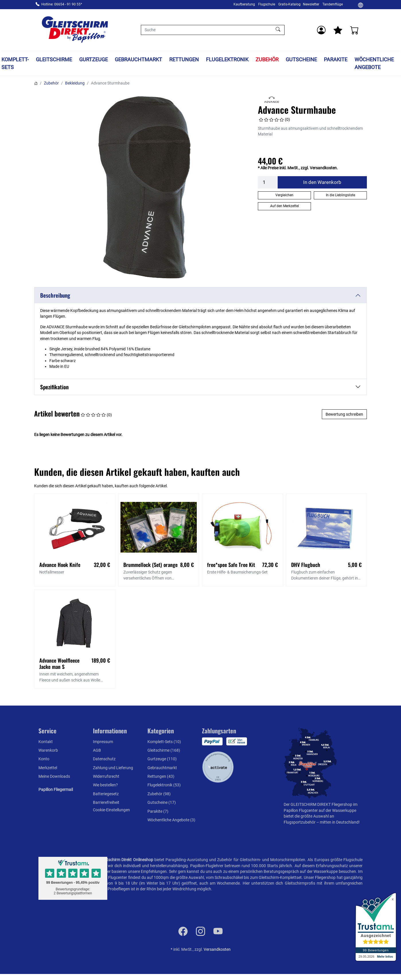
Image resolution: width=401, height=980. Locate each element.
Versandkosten (217, 949)
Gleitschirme (54, 59)
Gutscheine (301, 59)
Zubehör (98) (159, 794)
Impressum (103, 742)
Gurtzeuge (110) (162, 759)
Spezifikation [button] (54, 387)
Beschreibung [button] (55, 295)
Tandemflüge (333, 4)
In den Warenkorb (322, 182)
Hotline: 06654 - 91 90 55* (62, 4)
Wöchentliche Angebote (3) (171, 820)
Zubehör (267, 59)
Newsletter (311, 4)
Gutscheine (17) (162, 802)
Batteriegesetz (106, 794)
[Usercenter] (321, 30)
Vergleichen (284, 195)
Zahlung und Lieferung (113, 768)
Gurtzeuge (94, 59)
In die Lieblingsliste (340, 195)
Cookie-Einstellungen (111, 810)
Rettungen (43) (161, 776)
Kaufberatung (244, 4)
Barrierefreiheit (106, 802)
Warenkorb (48, 750)
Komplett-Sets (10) (164, 742)
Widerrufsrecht (106, 776)
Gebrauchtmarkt (138, 59)
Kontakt (46, 742)
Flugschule (267, 4)
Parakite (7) (158, 811)
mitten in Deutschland (339, 822)
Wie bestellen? (105, 785)
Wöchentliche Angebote (374, 63)
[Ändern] (361, 5)
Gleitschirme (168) (164, 750)
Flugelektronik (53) (164, 785)
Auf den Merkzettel (285, 206)
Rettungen (184, 59)
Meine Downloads (54, 776)
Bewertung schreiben (344, 414)
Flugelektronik (227, 59)
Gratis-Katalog (289, 4)
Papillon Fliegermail (56, 790)
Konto (44, 759)
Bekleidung (75, 83)
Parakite (336, 59)
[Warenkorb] (355, 30)
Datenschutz (104, 759)
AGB (97, 750)
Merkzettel (48, 768)
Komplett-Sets (15, 63)
